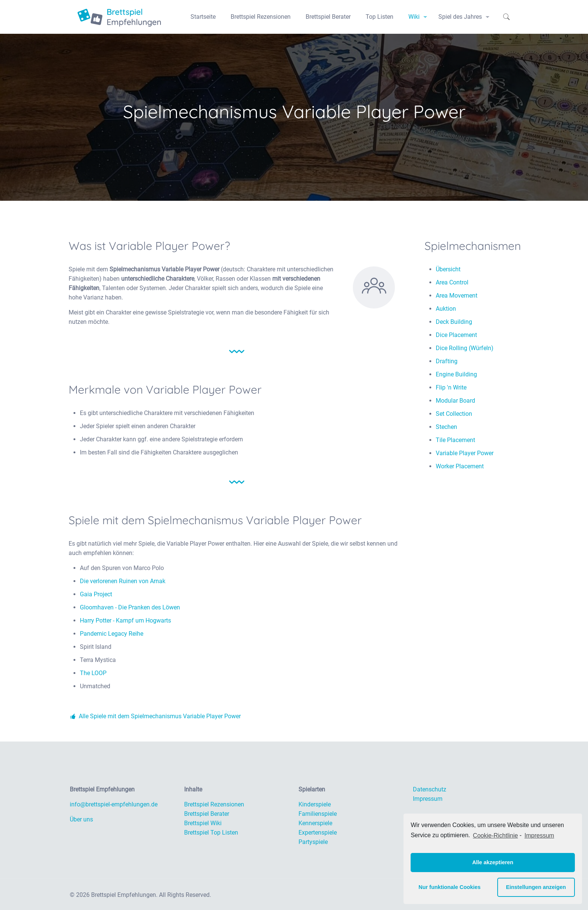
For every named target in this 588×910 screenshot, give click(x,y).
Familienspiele (318, 814)
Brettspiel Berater (207, 814)
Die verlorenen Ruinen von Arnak (123, 581)
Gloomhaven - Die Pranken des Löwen (130, 607)
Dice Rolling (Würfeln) (465, 348)
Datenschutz (430, 789)
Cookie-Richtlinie (495, 836)
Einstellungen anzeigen (536, 887)
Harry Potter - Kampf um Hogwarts (125, 620)
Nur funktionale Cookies (450, 887)
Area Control (452, 282)
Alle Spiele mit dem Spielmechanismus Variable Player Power (154, 716)
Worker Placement (460, 466)
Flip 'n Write (451, 387)
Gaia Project (96, 594)
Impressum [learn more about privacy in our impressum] (539, 836)
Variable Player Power (465, 453)
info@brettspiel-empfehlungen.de (114, 804)
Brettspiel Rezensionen (214, 804)
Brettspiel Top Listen (211, 833)
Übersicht (448, 269)
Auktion (446, 309)
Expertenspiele (318, 833)
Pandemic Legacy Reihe (112, 634)
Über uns (81, 819)
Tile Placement (455, 440)
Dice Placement (456, 335)
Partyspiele (313, 842)
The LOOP (93, 673)
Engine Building (456, 374)
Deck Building (454, 322)
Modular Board (455, 401)
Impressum (428, 799)
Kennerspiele (315, 823)
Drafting (447, 361)
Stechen (446, 427)
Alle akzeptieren (493, 862)
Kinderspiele (315, 804)
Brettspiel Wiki (203, 823)
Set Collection (454, 414)
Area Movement (457, 296)
